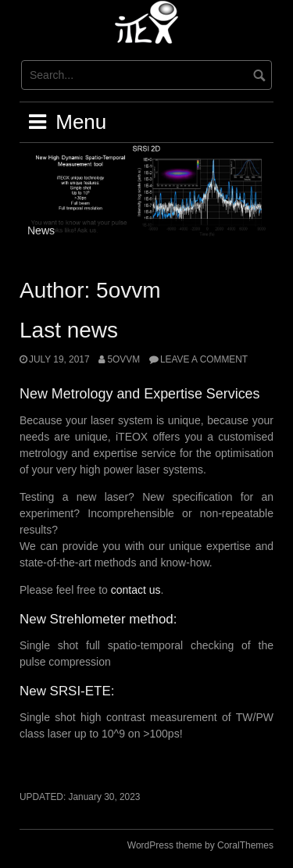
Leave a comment (204, 359)
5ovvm (123, 359)
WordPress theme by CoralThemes (200, 845)
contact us (136, 590)
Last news (69, 330)
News (41, 230)
